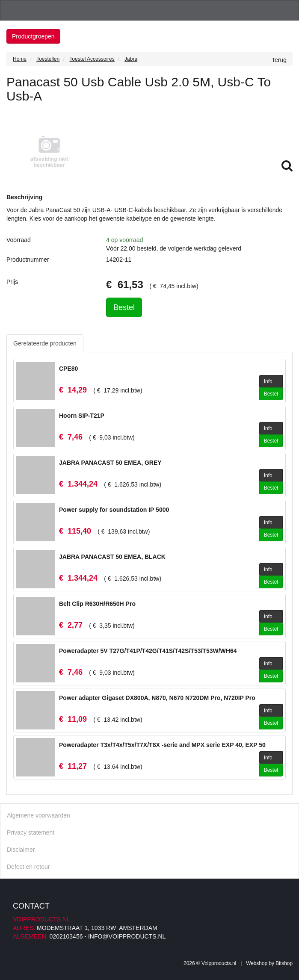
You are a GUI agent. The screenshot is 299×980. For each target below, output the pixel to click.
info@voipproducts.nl (127, 936)
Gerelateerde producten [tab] (45, 343)
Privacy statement (31, 832)
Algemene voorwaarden (38, 815)
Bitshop (284, 963)
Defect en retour (28, 867)
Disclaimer (21, 850)
